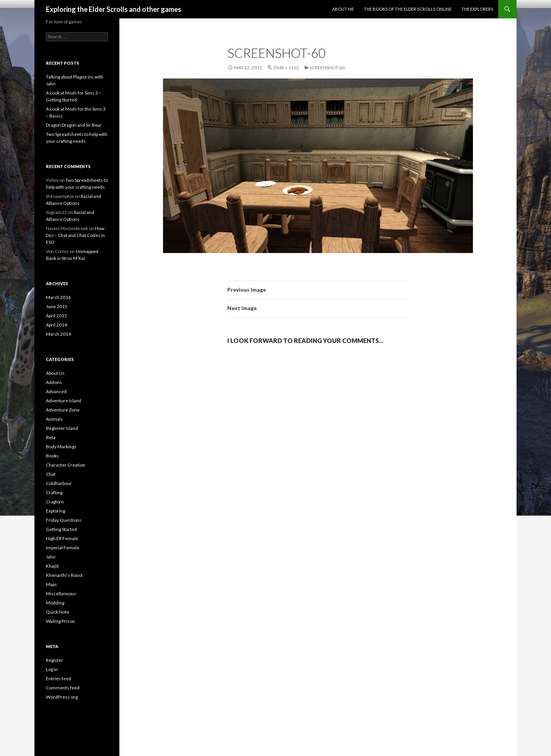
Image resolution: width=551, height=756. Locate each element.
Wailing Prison (60, 621)
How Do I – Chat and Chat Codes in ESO (75, 235)
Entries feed (59, 678)
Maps (51, 584)
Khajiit (52, 566)
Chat (51, 474)
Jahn (51, 557)
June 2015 (57, 306)
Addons (54, 382)
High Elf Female (62, 538)
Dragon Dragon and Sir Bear (74, 125)
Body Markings (61, 447)
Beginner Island (62, 428)
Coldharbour (59, 483)
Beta (51, 437)
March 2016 (58, 297)
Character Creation (66, 465)
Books (52, 456)
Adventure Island (64, 401)
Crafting (54, 492)
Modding (55, 603)
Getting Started (61, 529)
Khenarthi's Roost (64, 575)
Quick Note (58, 612)
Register (55, 660)
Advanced (56, 391)
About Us (55, 373)
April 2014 (56, 325)
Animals (54, 419)
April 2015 (56, 316)
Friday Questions (64, 520)
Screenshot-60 (327, 68)
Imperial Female (63, 548)
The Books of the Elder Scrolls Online (408, 9)
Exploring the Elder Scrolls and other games (114, 9)
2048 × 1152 (286, 68)
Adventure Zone (63, 410)
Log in (52, 669)
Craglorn (55, 502)
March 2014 (58, 334)
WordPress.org (62, 697)
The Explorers (477, 9)
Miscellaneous (61, 594)
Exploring (55, 511)
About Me (343, 9)
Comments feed (63, 688)
